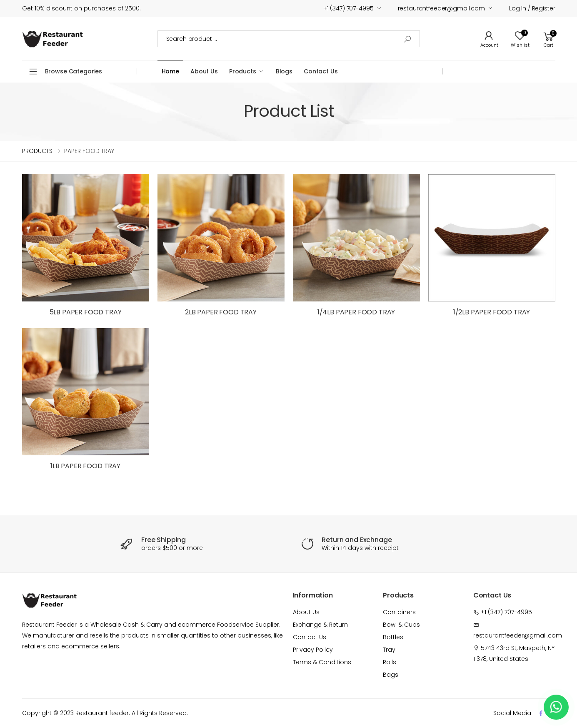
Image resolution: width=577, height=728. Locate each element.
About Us (204, 71)
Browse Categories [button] (74, 71)
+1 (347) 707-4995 (348, 8)
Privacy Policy (313, 650)
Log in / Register (532, 8)
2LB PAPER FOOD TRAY (221, 312)
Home (170, 71)
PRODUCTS (37, 151)
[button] (549, 39)
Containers (399, 612)
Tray (389, 650)
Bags (391, 675)
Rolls (390, 662)
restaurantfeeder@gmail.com (441, 8)
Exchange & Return (320, 625)
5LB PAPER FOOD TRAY (86, 312)
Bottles (393, 637)
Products (243, 71)
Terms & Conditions (322, 662)
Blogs (284, 71)
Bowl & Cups (401, 625)
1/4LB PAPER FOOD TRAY (356, 312)
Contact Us (321, 71)
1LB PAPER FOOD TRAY (85, 466)
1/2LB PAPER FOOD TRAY (492, 312)
